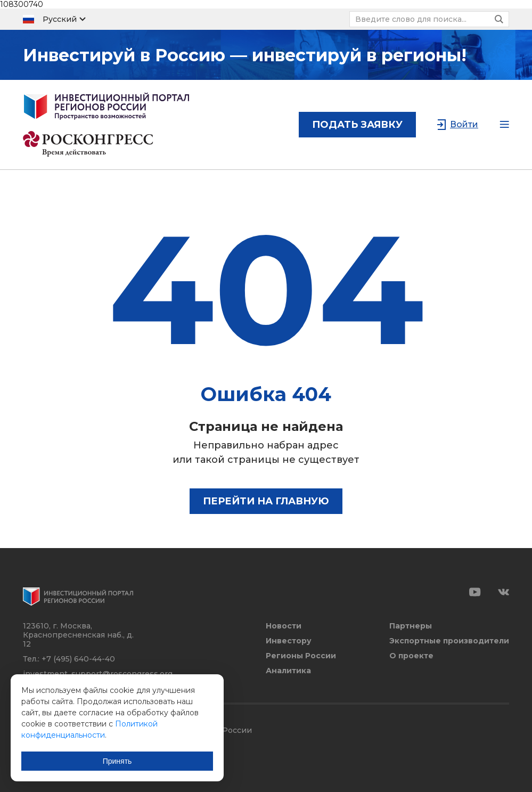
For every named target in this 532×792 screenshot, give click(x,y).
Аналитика (288, 671)
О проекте (411, 656)
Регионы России (301, 656)
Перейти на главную (266, 501)
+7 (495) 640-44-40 (78, 659)
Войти (464, 124)
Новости (284, 626)
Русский (60, 19)
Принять (117, 761)
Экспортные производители (449, 641)
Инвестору (289, 641)
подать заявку (357, 125)
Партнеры (411, 626)
